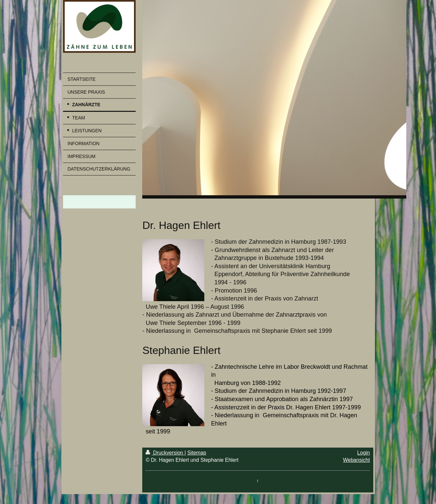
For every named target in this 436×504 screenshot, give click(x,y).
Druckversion (165, 453)
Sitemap (197, 453)
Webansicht (356, 460)
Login (363, 453)
